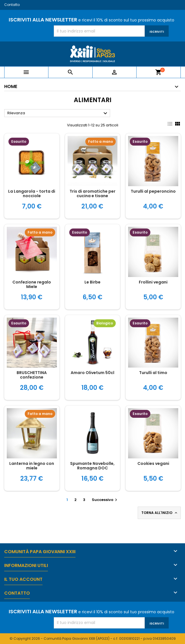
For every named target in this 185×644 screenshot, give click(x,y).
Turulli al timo (153, 373)
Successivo (105, 500)
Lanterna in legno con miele (32, 466)
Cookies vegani (153, 463)
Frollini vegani (153, 282)
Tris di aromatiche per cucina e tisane (92, 194)
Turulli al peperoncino (153, 191)
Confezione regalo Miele (32, 284)
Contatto (12, 5)
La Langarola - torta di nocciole (32, 194)
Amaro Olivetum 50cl (92, 373)
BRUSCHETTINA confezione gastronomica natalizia (32, 377)
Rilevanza (58, 113)
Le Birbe (92, 282)
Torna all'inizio (160, 513)
